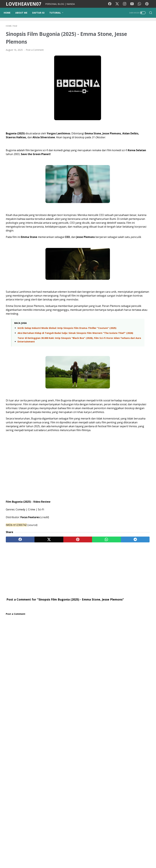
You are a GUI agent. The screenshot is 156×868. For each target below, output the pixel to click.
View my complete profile (132, 700)
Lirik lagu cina (136, 632)
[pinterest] (54, 587)
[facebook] (15, 587)
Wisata (119, 602)
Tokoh (118, 650)
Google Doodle (123, 638)
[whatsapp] (73, 587)
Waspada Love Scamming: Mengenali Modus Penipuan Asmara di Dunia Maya (139, 402)
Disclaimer (102, 856)
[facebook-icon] (112, 4)
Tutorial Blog (122, 620)
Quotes (130, 650)
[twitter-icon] (119, 4)
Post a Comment (35, 52)
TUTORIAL (57, 13)
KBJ (139, 650)
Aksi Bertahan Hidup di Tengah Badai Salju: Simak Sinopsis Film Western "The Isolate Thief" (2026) (55, 364)
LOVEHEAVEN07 (24, 4)
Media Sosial (133, 602)
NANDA (132, 690)
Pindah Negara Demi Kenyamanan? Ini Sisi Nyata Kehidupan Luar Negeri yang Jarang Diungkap (139, 309)
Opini (144, 620)
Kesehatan (129, 596)
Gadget (119, 626)
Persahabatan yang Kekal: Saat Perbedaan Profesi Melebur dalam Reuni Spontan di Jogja (139, 281)
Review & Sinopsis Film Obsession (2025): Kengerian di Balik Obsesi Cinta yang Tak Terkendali (131, 522)
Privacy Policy (85, 856)
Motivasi (141, 590)
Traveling (144, 596)
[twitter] (35, 587)
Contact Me (117, 856)
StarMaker (140, 638)
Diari (117, 596)
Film (117, 590)
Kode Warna (68, 856)
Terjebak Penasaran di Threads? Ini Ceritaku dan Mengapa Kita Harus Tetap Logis (137, 374)
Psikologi (120, 608)
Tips (117, 614)
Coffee (143, 644)
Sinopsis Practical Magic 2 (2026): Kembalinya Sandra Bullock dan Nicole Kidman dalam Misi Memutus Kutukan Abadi (132, 438)
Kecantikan (132, 626)
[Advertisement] (54, 618)
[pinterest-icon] (148, 4)
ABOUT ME (23, 13)
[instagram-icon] (126, 4)
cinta (135, 620)
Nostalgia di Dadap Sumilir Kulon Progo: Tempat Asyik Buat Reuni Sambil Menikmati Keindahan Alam (132, 467)
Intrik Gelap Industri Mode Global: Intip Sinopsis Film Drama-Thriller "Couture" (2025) (53, 355)
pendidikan (129, 614)
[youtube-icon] (133, 4)
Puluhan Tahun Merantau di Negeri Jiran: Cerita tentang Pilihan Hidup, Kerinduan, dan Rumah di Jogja (138, 252)
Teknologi (120, 632)
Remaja (132, 644)
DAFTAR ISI (40, 13)
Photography (135, 608)
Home (9, 13)
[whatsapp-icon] (141, 4)
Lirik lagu (128, 590)
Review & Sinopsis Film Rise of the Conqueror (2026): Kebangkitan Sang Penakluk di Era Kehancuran (132, 494)
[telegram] (92, 587)
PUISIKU (54, 856)
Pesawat (120, 644)
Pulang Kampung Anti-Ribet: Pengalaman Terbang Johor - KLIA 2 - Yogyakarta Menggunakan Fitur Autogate (139, 342)
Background (39, 856)
